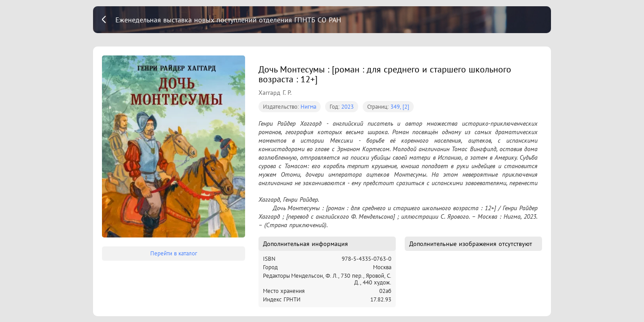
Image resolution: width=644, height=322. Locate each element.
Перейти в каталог (174, 253)
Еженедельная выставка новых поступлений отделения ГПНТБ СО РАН (228, 20)
